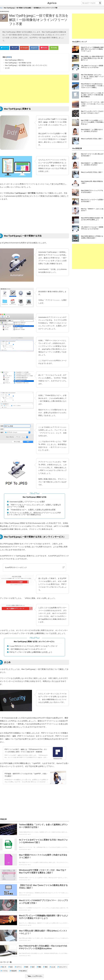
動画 (26, 967)
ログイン (18, 967)
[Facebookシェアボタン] (14, 48)
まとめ (52, 967)
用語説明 (13, 971)
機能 (39, 967)
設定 (11, 967)
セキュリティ (62, 967)
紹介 (32, 967)
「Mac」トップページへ (34, 976)
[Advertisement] (34, 89)
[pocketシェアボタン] (44, 48)
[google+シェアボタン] (24, 48)
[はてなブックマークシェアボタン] (34, 48)
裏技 (45, 967)
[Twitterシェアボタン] (5, 48)
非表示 (9, 57)
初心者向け (23, 971)
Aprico (52, 3)
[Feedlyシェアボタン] (54, 48)
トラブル (4, 971)
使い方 (3, 967)
